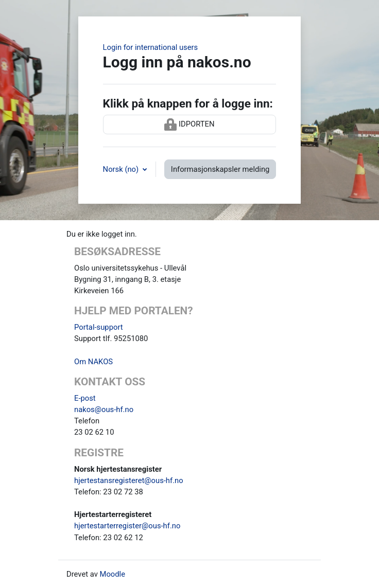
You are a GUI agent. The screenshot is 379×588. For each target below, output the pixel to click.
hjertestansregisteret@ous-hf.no (129, 480)
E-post (85, 398)
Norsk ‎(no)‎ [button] (122, 169)
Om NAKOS (93, 362)
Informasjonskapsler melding (220, 169)
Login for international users (151, 47)
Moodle (112, 574)
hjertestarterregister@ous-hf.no (127, 526)
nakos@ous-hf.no (104, 409)
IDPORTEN (189, 124)
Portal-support (99, 327)
